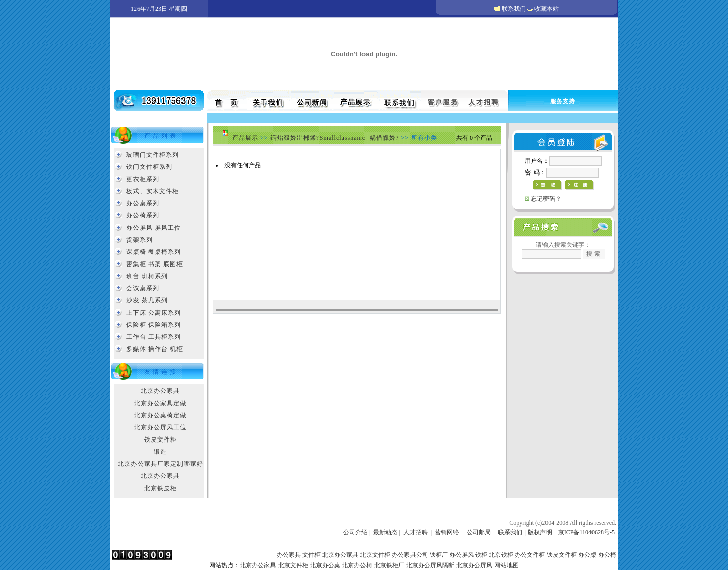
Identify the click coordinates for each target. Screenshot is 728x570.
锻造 (160, 452)
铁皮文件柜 (161, 440)
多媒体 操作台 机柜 (155, 349)
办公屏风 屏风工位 (154, 228)
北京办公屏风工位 (160, 427)
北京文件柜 (375, 555)
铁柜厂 (439, 555)
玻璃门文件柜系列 (153, 155)
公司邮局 (479, 532)
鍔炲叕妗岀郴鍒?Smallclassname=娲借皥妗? (335, 138)
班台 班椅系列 (147, 276)
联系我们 (514, 9)
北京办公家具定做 (160, 403)
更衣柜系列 (143, 179)
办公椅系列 (143, 215)
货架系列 (140, 240)
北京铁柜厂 (389, 565)
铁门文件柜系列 (149, 167)
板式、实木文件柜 (153, 191)
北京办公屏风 (474, 565)
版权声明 (540, 532)
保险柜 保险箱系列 (154, 325)
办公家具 (289, 555)
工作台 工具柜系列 (154, 337)
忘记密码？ (546, 199)
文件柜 (311, 555)
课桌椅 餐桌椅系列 (154, 252)
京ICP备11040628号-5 (586, 532)
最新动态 (385, 532)
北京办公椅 (357, 565)
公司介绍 (355, 532)
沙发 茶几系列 (147, 300)
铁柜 (481, 555)
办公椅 (607, 555)
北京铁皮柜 (161, 488)
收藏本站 (547, 9)
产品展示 (245, 138)
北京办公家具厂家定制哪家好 (161, 464)
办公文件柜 (530, 555)
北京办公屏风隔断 (430, 565)
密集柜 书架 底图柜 (155, 264)
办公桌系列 (143, 203)
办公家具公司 (410, 555)
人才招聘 (416, 532)
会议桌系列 (143, 288)
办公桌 (587, 555)
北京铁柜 (501, 555)
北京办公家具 (160, 391)
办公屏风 (462, 555)
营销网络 (447, 532)
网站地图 (507, 565)
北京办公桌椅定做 (160, 415)
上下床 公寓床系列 (154, 313)
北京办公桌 (325, 565)
